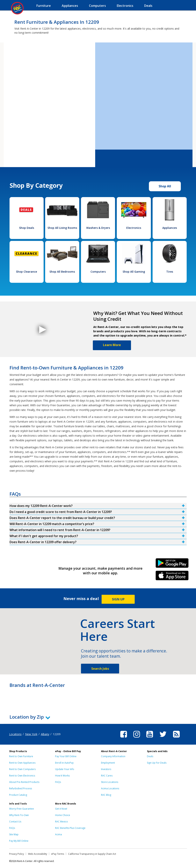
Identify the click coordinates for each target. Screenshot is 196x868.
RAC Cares (107, 776)
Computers (98, 272)
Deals (150, 756)
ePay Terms (58, 854)
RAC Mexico (62, 822)
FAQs (58, 782)
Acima (58, 834)
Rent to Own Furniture (21, 756)
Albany (45, 734)
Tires (170, 272)
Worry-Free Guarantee (22, 809)
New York (31, 734)
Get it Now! (61, 809)
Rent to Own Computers (22, 769)
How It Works (62, 776)
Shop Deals (27, 228)
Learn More (112, 345)
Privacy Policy (17, 854)
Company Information (113, 756)
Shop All (165, 186)
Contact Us (15, 822)
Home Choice (63, 815)
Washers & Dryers (98, 228)
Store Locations (110, 782)
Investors (106, 769)
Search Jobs (100, 669)
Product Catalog (18, 795)
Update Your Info (65, 769)
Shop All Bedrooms (62, 272)
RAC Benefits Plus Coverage (70, 828)
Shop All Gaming (134, 272)
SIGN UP (118, 599)
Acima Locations (110, 788)
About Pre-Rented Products (24, 782)
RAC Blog (106, 795)
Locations (15, 734)
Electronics (134, 228)
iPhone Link (172, 577)
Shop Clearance (26, 272)
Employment (108, 763)
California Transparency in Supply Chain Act (92, 854)
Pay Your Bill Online (66, 756)
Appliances (170, 228)
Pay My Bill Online (19, 841)
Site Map (14, 834)
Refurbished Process (21, 788)
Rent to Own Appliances (22, 763)
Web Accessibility (38, 854)
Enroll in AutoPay (64, 763)
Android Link (172, 564)
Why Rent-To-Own (19, 815)
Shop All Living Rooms (62, 228)
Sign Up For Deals (157, 763)
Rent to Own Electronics (22, 776)
